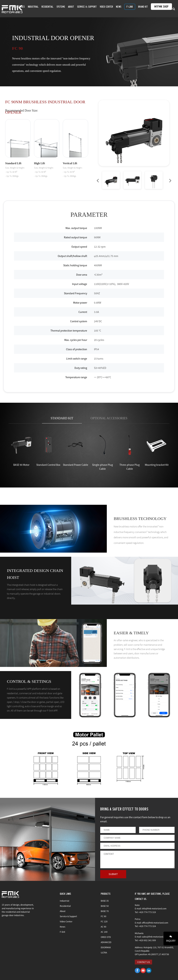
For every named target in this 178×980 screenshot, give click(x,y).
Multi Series (33, 9)
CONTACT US (144, 962)
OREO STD (106, 937)
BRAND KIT (142, 9)
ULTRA (104, 952)
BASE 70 (105, 911)
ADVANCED (106, 942)
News (121, 9)
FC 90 (104, 916)
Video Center (111, 9)
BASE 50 (105, 906)
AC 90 (104, 927)
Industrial (46, 9)
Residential (59, 9)
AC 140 (104, 932)
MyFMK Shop (159, 8)
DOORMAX (106, 947)
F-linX (131, 9)
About (79, 9)
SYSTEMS (70, 9)
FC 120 (104, 921)
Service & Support (93, 9)
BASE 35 (105, 901)
